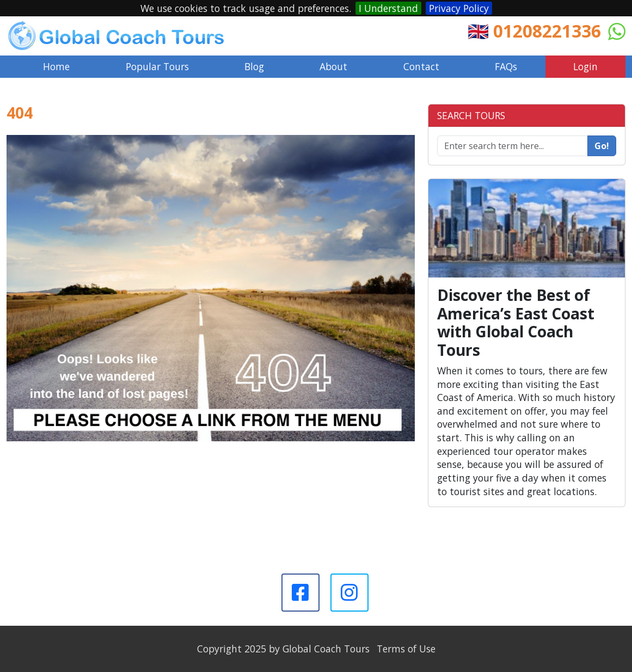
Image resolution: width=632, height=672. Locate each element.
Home (56, 66)
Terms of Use (406, 649)
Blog (254, 66)
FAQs (506, 66)
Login (585, 66)
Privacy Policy (459, 8)
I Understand (388, 8)
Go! (602, 146)
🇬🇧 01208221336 (534, 31)
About (333, 66)
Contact (421, 66)
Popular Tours (157, 66)
